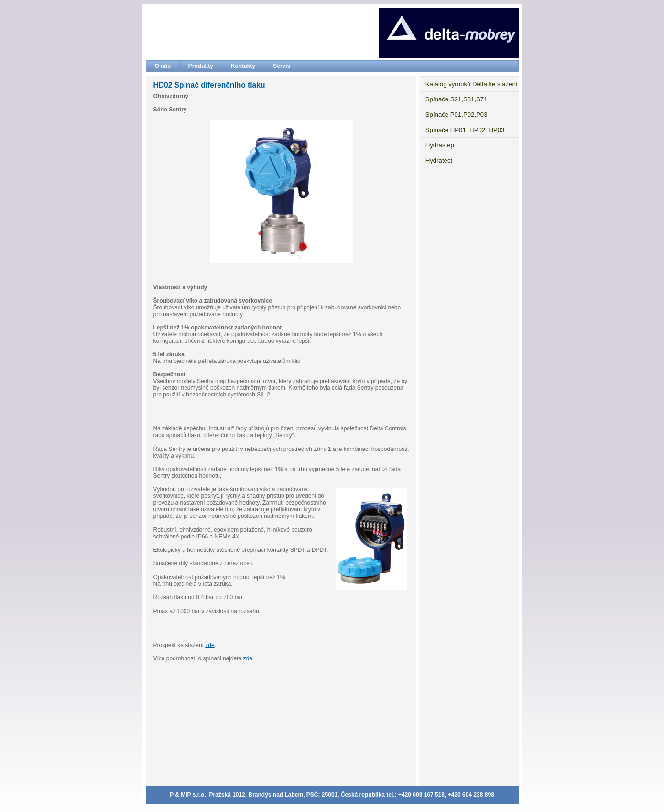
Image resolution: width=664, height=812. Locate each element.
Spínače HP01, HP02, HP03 (465, 130)
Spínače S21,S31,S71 (457, 99)
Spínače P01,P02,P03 (457, 115)
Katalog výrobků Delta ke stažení (472, 84)
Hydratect (439, 160)
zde (210, 645)
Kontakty (243, 66)
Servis (282, 66)
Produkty (201, 66)
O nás (163, 66)
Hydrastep (440, 145)
